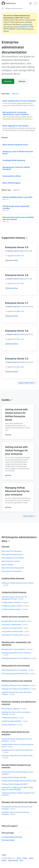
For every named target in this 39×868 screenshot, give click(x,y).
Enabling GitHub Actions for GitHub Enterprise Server (17, 746)
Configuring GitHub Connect (15, 609)
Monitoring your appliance (14, 709)
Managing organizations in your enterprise (16, 654)
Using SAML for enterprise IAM (16, 635)
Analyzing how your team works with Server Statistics (17, 693)
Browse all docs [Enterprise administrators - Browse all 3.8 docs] (13, 288)
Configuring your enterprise (15, 602)
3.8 (18, 256)
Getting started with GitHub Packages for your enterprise (17, 773)
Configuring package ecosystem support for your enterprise (18, 794)
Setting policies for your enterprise (16, 665)
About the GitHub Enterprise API (13, 568)
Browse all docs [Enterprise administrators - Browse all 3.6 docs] (13, 344)
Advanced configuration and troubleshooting (17, 757)
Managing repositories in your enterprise (19, 658)
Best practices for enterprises (12, 571)
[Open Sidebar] (2, 8)
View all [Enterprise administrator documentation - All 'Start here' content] (16, 94)
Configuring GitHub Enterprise (14, 592)
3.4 (23, 339)
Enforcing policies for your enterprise (18, 670)
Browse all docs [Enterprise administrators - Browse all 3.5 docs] (13, 372)
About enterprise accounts (11, 561)
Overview (8, 81)
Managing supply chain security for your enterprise (15, 813)
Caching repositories (12, 725)
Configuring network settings (15, 606)
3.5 (23, 311)
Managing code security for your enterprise (19, 802)
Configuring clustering (13, 718)
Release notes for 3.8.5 (15, 279)
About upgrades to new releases (13, 558)
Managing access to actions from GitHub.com (17, 751)
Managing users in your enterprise (17, 649)
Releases (22, 81)
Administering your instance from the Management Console (14, 598)
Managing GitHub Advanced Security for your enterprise (17, 808)
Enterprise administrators (14, 8)
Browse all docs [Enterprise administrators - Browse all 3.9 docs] (13, 260)
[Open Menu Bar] (36, 3)
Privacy (25, 858)
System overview (7, 564)
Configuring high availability (15, 721)
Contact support (8, 840)
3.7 (23, 256)
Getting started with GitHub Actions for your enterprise (17, 740)
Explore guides (29, 516)
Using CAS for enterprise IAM (15, 628)
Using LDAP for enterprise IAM (15, 632)
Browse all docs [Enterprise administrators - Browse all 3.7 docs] (13, 316)
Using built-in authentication (15, 625)
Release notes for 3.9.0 (15, 251)
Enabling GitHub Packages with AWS (14, 777)
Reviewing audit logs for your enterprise (19, 685)
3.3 (23, 367)
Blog (22, 860)
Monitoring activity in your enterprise (17, 681)
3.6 (23, 283)
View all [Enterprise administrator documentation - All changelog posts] (17, 190)
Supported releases (15, 238)
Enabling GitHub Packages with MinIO (15, 784)
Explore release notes (27, 383)
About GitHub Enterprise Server (12, 554)
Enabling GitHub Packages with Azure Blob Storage (19, 781)
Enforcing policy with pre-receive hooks (18, 674)
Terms (19, 858)
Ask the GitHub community (12, 837)
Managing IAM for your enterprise (17, 621)
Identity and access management (15, 617)
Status (31, 858)
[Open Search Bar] (30, 3)
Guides (7, 400)
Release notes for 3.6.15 (16, 334)
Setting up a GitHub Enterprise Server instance (18, 584)
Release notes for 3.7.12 (16, 307)
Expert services (13, 860)
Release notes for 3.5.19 (16, 362)
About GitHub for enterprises (12, 551)
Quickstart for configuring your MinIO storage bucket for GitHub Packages (17, 788)
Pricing (4, 860)
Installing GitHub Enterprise (13, 578)
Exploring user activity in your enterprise (19, 689)
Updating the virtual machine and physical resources (16, 713)
